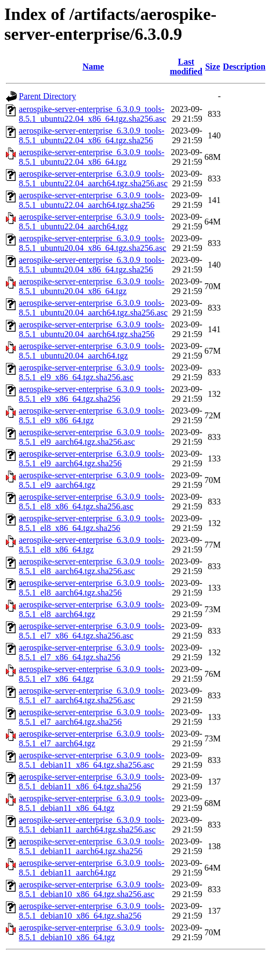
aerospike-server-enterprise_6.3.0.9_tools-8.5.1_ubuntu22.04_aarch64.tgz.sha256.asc (93, 178)
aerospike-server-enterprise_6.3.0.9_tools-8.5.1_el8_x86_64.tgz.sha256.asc (92, 502)
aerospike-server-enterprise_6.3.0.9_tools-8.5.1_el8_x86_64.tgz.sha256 (92, 523)
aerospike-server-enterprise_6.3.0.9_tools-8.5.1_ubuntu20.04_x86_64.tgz (92, 286)
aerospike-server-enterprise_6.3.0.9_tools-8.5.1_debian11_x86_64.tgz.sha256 (92, 782)
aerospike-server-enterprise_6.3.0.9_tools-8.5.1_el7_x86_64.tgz (92, 674)
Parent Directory (47, 96)
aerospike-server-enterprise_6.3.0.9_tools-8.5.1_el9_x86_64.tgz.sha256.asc (92, 372)
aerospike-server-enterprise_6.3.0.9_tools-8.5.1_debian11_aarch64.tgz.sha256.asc (92, 825)
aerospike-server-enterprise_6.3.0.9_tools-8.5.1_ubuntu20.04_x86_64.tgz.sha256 (92, 265)
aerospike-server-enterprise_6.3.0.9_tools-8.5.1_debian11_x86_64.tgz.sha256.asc (92, 760)
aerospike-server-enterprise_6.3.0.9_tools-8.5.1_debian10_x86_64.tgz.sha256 (92, 911)
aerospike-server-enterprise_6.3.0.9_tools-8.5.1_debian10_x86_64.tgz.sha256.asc (92, 889)
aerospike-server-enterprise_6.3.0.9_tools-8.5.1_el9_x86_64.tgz (92, 415)
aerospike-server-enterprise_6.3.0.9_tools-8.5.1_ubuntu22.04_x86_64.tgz (92, 157)
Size (213, 66)
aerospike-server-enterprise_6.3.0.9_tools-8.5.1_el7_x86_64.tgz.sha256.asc (92, 631)
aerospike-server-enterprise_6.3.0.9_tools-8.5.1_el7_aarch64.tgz (92, 738)
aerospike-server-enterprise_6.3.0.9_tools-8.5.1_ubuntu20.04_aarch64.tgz (92, 351)
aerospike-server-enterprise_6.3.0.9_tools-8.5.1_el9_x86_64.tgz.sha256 (92, 394)
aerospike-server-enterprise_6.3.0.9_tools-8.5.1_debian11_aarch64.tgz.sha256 (92, 846)
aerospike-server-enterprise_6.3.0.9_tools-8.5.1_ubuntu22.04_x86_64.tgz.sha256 (92, 135)
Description (244, 66)
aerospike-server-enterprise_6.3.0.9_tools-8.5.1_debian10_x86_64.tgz (92, 932)
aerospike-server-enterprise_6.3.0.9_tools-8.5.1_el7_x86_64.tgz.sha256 (92, 652)
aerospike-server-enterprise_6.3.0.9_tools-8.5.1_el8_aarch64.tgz (92, 609)
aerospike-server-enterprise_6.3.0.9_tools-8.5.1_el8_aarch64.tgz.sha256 (92, 588)
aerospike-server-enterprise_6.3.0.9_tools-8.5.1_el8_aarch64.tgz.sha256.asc (92, 566)
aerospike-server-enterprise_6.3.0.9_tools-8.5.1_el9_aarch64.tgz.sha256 (92, 458)
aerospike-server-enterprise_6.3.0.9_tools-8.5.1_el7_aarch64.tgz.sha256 (92, 717)
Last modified (186, 66)
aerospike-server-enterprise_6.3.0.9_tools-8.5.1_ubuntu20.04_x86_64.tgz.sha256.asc (93, 243)
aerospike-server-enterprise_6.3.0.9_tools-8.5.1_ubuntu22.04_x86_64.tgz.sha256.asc (93, 114)
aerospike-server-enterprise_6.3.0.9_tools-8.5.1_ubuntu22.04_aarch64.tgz (92, 222)
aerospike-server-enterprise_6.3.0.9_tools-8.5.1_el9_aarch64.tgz (92, 480)
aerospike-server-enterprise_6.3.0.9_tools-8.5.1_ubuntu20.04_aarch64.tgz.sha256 (92, 329)
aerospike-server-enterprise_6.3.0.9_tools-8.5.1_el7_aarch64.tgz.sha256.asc (92, 695)
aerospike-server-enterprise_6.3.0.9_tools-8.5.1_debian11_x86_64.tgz (92, 803)
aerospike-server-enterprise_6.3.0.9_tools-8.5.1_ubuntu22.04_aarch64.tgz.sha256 (92, 200)
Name (93, 66)
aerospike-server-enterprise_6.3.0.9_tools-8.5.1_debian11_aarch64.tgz (92, 868)
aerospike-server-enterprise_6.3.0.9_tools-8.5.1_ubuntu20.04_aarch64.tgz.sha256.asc (93, 308)
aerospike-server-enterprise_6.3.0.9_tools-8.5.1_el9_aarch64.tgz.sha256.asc (92, 437)
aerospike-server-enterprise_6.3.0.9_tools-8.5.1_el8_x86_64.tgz (92, 545)
